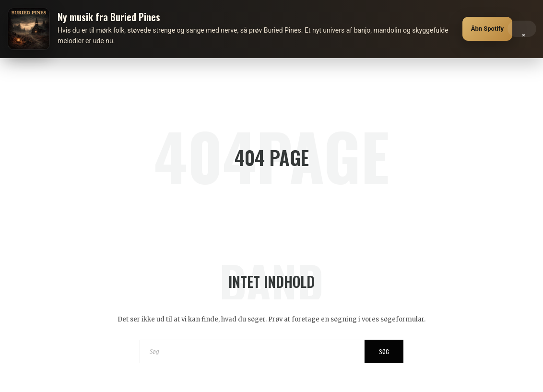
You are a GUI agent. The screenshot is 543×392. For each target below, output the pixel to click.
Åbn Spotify (487, 29)
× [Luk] (524, 33)
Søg (384, 351)
